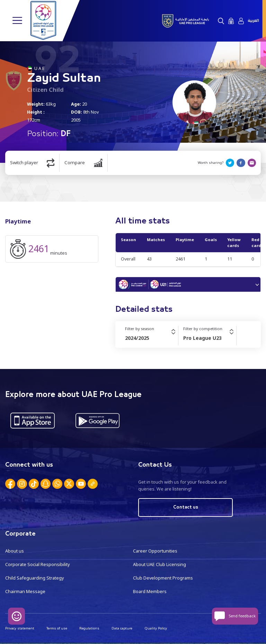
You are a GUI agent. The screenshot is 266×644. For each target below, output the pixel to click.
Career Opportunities (155, 551)
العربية (253, 21)
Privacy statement (20, 628)
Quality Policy (156, 628)
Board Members (150, 591)
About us (15, 551)
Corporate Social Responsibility (37, 564)
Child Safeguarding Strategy (34, 577)
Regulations (89, 628)
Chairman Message (25, 591)
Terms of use (57, 628)
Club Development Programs (163, 577)
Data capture (122, 628)
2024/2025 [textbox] (137, 338)
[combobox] (152, 338)
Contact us (186, 507)
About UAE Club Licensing (159, 564)
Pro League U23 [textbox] (202, 338)
